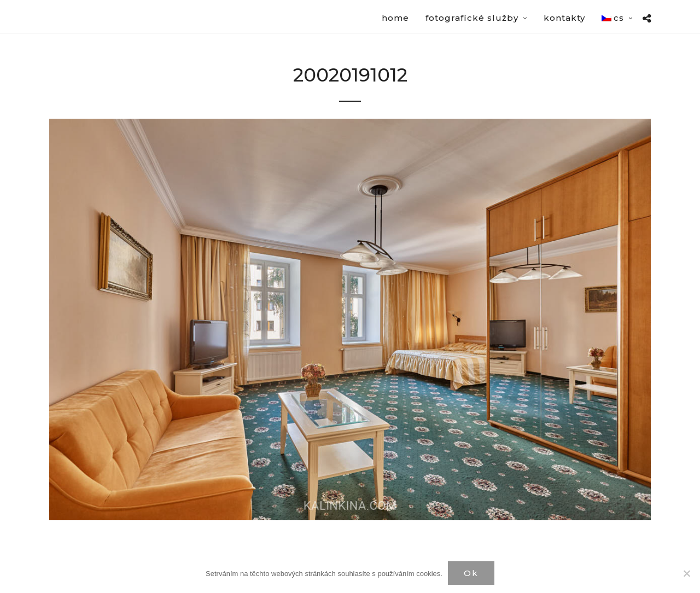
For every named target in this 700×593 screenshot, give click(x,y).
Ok (471, 573)
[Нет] (686, 573)
